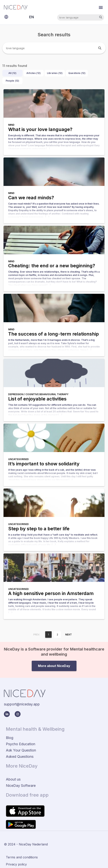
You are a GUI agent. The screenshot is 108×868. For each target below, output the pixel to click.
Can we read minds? (31, 198)
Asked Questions (20, 757)
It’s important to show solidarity (44, 464)
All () (12, 73)
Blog (10, 738)
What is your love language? (40, 129)
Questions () (77, 73)
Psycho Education (21, 744)
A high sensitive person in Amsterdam (51, 593)
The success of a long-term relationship (54, 334)
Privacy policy (16, 864)
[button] (101, 7)
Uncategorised (18, 459)
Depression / (17, 394)
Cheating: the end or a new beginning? (52, 266)
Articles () (34, 73)
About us (13, 779)
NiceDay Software (21, 786)
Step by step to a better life (39, 529)
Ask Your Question (21, 750)
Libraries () (55, 73)
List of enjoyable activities (37, 399)
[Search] (100, 48)
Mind (11, 125)
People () (13, 81)
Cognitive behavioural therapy (47, 394)
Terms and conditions (22, 857)
